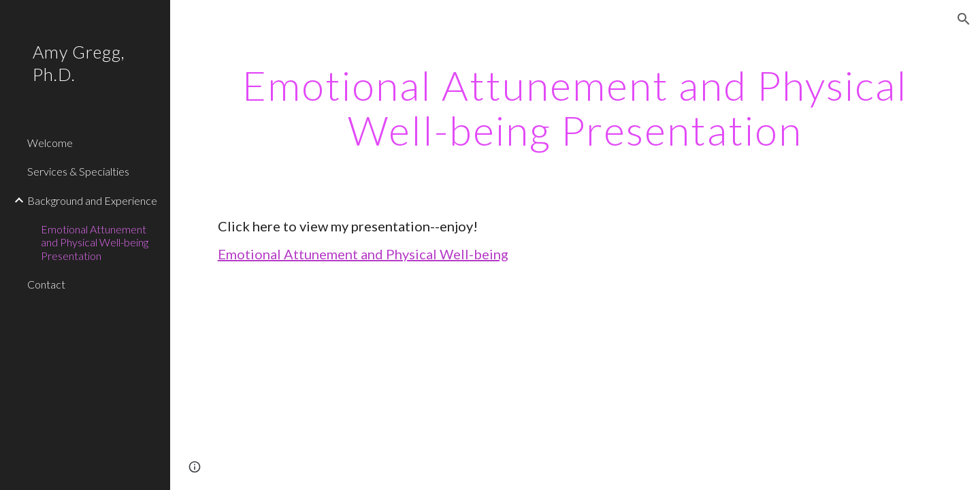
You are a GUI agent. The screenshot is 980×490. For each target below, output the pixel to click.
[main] (575, 108)
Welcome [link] (50, 143)
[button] (964, 19)
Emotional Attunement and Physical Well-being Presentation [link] (95, 242)
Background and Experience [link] (92, 200)
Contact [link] (46, 284)
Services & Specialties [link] (78, 171)
